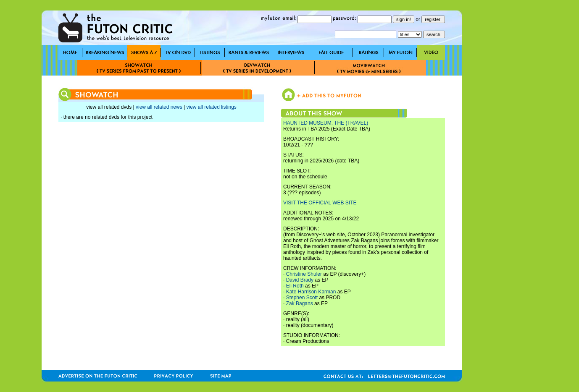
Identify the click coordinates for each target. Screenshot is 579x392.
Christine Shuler (304, 274)
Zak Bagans (300, 303)
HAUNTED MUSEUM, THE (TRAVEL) (326, 123)
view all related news (159, 107)
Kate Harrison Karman (311, 292)
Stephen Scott (302, 298)
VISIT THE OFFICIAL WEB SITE (320, 203)
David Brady (300, 280)
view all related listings (211, 107)
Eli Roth (295, 286)
